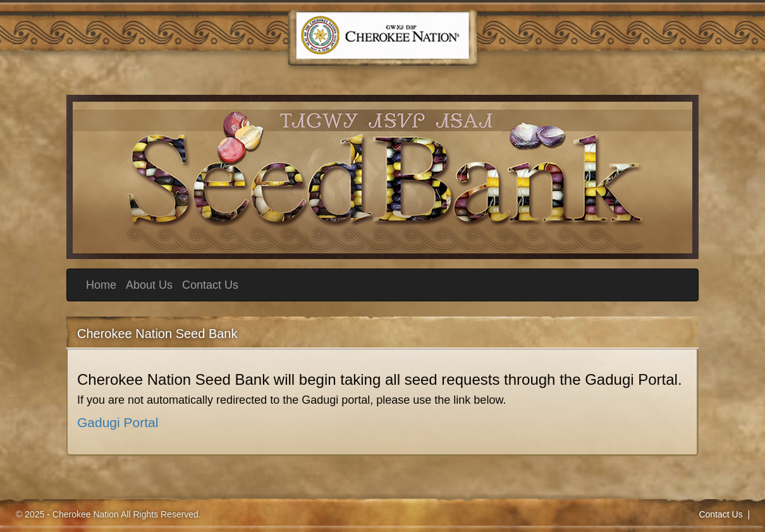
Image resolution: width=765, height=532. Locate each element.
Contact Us (210, 285)
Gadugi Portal (118, 422)
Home (101, 285)
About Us (149, 285)
